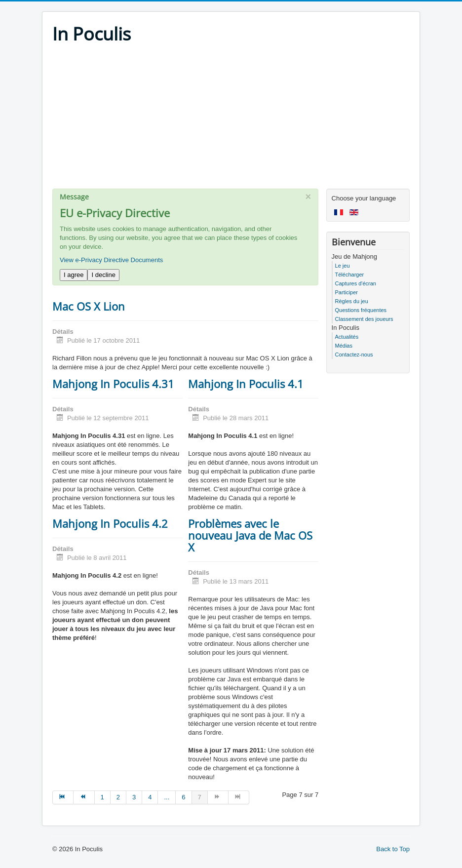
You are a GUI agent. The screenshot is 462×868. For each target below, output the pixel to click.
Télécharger (350, 275)
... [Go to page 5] (167, 797)
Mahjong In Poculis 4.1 (246, 384)
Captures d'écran (356, 283)
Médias (344, 346)
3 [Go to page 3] (134, 797)
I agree (74, 275)
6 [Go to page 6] (183, 797)
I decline (103, 275)
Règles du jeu (352, 301)
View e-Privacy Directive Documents (111, 260)
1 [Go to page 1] (102, 797)
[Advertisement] (231, 119)
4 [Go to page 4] (150, 797)
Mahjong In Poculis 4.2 (110, 523)
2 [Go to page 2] (118, 797)
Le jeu (343, 266)
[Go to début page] (63, 797)
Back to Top (393, 849)
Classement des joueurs (364, 319)
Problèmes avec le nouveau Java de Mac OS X (250, 535)
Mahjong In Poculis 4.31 (113, 384)
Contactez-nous (354, 355)
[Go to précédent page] (84, 797)
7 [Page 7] (200, 797)
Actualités (347, 337)
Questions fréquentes (361, 310)
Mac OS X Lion (89, 306)
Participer (346, 292)
